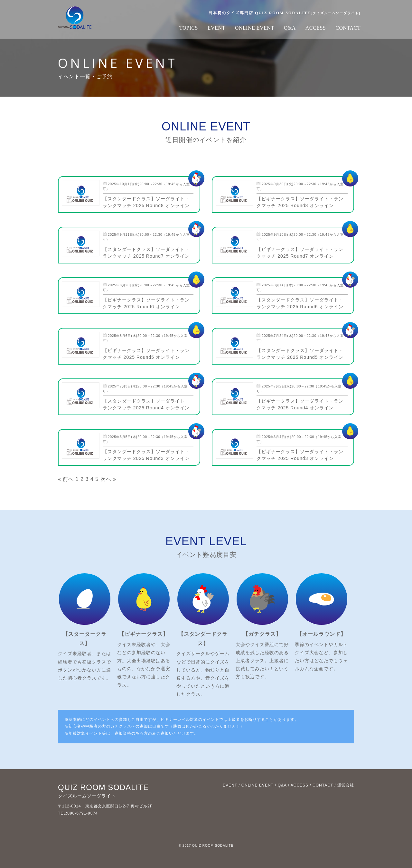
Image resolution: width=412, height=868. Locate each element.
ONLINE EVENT (255, 28)
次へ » (108, 479)
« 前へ (66, 479)
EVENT (216, 28)
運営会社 (346, 785)
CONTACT (348, 28)
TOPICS (189, 28)
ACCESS (316, 28)
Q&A (290, 28)
